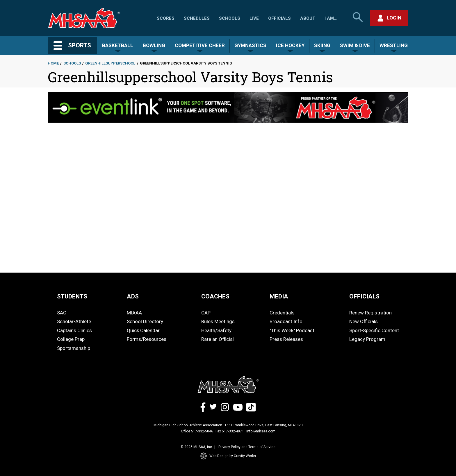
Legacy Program (367, 339)
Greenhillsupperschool (110, 63)
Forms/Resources (147, 339)
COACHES (215, 296)
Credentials (282, 313)
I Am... (331, 18)
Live (254, 18)
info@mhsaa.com (261, 431)
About (308, 18)
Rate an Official (218, 339)
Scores (166, 18)
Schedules (197, 18)
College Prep (71, 339)
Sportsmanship (74, 348)
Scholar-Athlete (74, 321)
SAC (62, 313)
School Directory (145, 321)
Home (53, 63)
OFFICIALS (364, 296)
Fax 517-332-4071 (230, 431)
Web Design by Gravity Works (228, 456)
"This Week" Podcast (292, 330)
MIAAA (134, 313)
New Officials (364, 321)
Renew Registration (370, 313)
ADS (133, 296)
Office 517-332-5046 (197, 431)
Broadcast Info (286, 321)
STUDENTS (72, 296)
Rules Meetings (218, 321)
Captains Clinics (74, 330)
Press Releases (286, 339)
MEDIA (279, 296)
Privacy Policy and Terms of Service (247, 447)
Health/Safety (216, 330)
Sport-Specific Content (374, 330)
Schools (230, 18)
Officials (279, 18)
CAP (206, 313)
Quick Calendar (143, 330)
